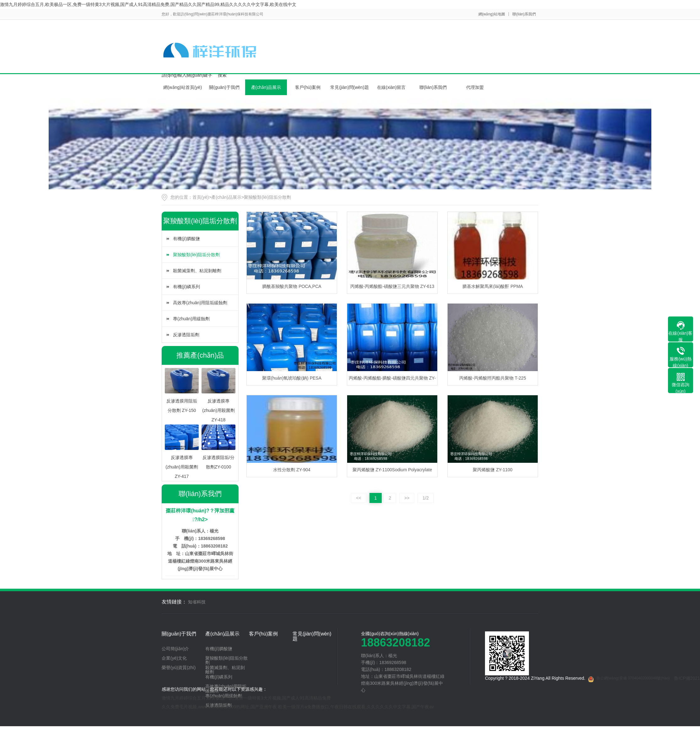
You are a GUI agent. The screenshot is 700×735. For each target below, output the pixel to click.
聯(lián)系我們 (524, 14)
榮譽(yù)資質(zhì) (179, 667)
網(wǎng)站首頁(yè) (183, 87)
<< (358, 498)
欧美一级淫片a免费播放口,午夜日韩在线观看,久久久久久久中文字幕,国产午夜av (356, 707)
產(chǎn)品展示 (266, 87)
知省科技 (197, 602)
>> (407, 498)
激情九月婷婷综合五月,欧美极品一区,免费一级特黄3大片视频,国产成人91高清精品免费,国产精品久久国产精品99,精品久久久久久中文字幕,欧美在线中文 (148, 4)
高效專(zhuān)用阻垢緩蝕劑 (200, 303)
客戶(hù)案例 (308, 87)
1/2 (425, 498)
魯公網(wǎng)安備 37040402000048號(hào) (629, 679)
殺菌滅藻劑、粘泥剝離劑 (197, 271)
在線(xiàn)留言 (391, 87)
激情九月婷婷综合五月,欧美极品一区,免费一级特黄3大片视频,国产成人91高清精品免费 (246, 698)
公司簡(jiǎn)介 (175, 649)
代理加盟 (475, 87)
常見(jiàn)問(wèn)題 (349, 87)
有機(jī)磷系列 (186, 287)
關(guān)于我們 (224, 87)
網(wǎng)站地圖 (492, 14)
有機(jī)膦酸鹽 (186, 239)
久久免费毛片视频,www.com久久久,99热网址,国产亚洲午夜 (219, 707)
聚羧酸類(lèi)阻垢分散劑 (267, 197)
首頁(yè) (201, 197)
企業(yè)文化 (174, 658)
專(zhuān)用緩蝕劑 (191, 319)
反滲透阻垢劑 (186, 335)
